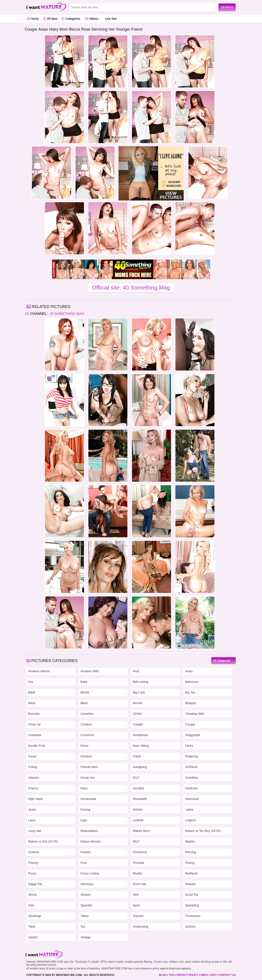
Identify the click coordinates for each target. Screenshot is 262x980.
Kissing (85, 809)
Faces (189, 746)
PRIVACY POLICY (187, 975)
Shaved (190, 884)
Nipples (190, 841)
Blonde (138, 703)
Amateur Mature (39, 671)
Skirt (136, 895)
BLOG (163, 975)
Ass (31, 682)
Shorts (33, 895)
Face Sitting (141, 746)
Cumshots (87, 735)
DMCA (204, 975)
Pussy (32, 873)
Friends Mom (89, 767)
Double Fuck (37, 746)
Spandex (87, 905)
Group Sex (88, 778)
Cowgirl (138, 724)
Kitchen (138, 809)
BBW (32, 692)
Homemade (88, 799)
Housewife (140, 799)
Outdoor (34, 852)
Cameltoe (87, 714)
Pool (84, 863)
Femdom (87, 756)
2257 (213, 975)
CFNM (137, 714)
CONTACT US (227, 975)
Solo (31, 905)
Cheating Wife (195, 714)
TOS (171, 975)
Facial (32, 756)
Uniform (190, 927)
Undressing (141, 927)
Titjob (32, 927)
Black (84, 703)
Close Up (35, 724)
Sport (136, 905)
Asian (189, 671)
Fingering (191, 756)
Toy (83, 927)
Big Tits (190, 692)
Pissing (33, 863)
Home (33, 19)
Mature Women (91, 841)
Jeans (32, 809)
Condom (86, 724)
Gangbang (140, 767)
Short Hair (140, 884)
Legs (84, 820)
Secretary (87, 884)
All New (50, 19)
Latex (32, 820)
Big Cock (139, 692)
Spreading (192, 905)
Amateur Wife (90, 671)
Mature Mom (141, 831)
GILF (136, 778)
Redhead (191, 873)
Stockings (35, 916)
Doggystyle (193, 735)
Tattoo (85, 916)
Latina (189, 809)
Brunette (34, 714)
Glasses (34, 778)
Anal (136, 671)
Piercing (191, 852)
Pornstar (139, 863)
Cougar (190, 724)
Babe (84, 682)
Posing (190, 863)
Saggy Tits (35, 884)
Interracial (192, 799)
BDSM (85, 692)
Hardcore (191, 788)
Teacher (138, 916)
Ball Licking (141, 682)
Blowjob (190, 703)
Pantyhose (140, 852)
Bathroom (192, 682)
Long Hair (35, 831)
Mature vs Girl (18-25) (43, 841)
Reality (138, 873)
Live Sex (110, 19)
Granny (33, 788)
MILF (136, 841)
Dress (85, 746)
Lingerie (191, 820)
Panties (86, 852)
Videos (91, 19)
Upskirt (33, 937)
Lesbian (138, 820)
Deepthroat (140, 735)
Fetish (137, 756)
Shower (86, 895)
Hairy (84, 788)
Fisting (33, 767)
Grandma (191, 778)
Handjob (138, 788)
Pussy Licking (90, 873)
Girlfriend (191, 767)
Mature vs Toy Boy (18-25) (203, 831)
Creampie (35, 735)
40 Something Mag (66, 314)
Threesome (193, 916)
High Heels (36, 799)
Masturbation (89, 831)
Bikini (32, 703)
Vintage (86, 937)
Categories (71, 19)
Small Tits (192, 895)
